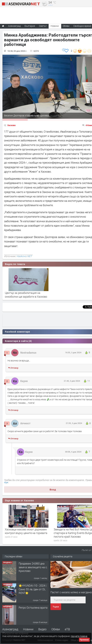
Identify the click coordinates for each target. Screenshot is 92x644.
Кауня (24, 381)
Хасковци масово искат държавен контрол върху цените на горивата (26, 531)
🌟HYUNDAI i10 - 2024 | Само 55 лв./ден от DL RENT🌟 (33, 589)
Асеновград (10, 629)
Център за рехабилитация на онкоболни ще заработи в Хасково (26, 295)
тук (6, 482)
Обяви (56, 629)
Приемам (84, 640)
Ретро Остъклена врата (33, 608)
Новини (55, 26)
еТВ (67, 629)
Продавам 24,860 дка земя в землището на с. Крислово (33, 567)
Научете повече (79, 636)
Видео (42, 629)
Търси (56, 607)
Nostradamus (28, 353)
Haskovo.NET (24, 256)
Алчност (25, 423)
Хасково (11, 125)
